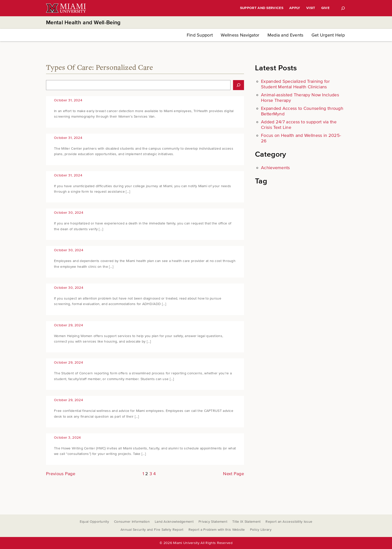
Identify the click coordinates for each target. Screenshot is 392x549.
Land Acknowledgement (174, 522)
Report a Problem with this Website (217, 530)
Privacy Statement (213, 522)
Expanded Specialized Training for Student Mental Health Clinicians (295, 84)
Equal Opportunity (94, 522)
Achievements (275, 168)
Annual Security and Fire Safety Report (152, 530)
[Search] (343, 8)
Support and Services (262, 8)
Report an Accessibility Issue (289, 522)
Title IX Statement (246, 522)
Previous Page (61, 474)
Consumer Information (132, 522)
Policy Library (261, 530)
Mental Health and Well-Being (83, 23)
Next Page (233, 474)
